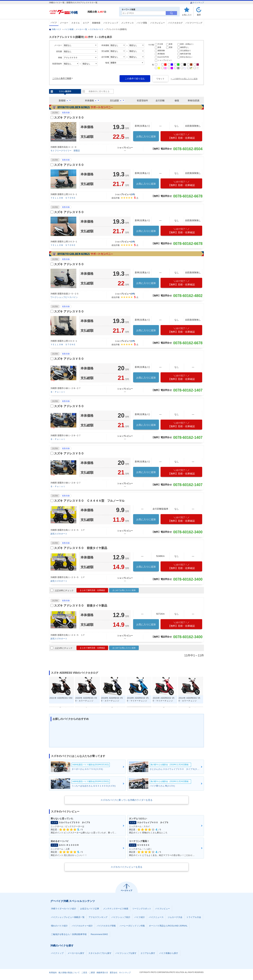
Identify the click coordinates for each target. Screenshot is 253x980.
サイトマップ (197, 3)
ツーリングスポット (142, 909)
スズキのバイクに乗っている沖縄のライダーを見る (126, 800)
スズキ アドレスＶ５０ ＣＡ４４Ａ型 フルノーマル (89, 501)
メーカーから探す (76, 953)
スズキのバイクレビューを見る (126, 867)
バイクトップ (57, 953)
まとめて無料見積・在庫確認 (92, 590)
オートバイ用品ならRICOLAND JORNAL (168, 926)
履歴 (199, 15)
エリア (86, 23)
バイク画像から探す (169, 953)
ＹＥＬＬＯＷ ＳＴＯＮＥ (63, 198)
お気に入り (187, 15)
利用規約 (53, 973)
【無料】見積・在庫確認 (181, 136)
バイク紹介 (140, 917)
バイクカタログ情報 (106, 926)
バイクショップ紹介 (121, 917)
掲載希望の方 (102, 973)
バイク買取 (142, 23)
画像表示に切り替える (99, 91)
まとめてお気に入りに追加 (124, 590)
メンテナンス (127, 23)
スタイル (76, 23)
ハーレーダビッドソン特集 (132, 926)
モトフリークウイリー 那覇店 (65, 151)
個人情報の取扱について (69, 973)
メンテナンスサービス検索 (116, 909)
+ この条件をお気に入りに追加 (184, 79)
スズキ (55, 113)
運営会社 (114, 973)
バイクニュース (156, 917)
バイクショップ (111, 23)
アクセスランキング (98, 917)
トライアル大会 (194, 917)
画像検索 (96, 23)
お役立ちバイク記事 (90, 909)
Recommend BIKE (99, 934)
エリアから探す (148, 953)
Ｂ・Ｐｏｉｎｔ (58, 392)
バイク (54, 23)
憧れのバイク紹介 (59, 926)
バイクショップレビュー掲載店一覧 (68, 917)
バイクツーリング (194, 23)
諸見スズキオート (59, 534)
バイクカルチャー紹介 (82, 926)
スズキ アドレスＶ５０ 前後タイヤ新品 (81, 548)
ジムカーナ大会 (175, 917)
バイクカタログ (175, 23)
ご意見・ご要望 (88, 973)
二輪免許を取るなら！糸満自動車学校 (69, 934)
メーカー (64, 23)
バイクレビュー (158, 23)
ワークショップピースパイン (64, 297)
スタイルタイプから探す (100, 953)
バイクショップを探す (126, 953)
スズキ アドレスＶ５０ (69, 118)
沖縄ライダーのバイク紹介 (64, 909)
